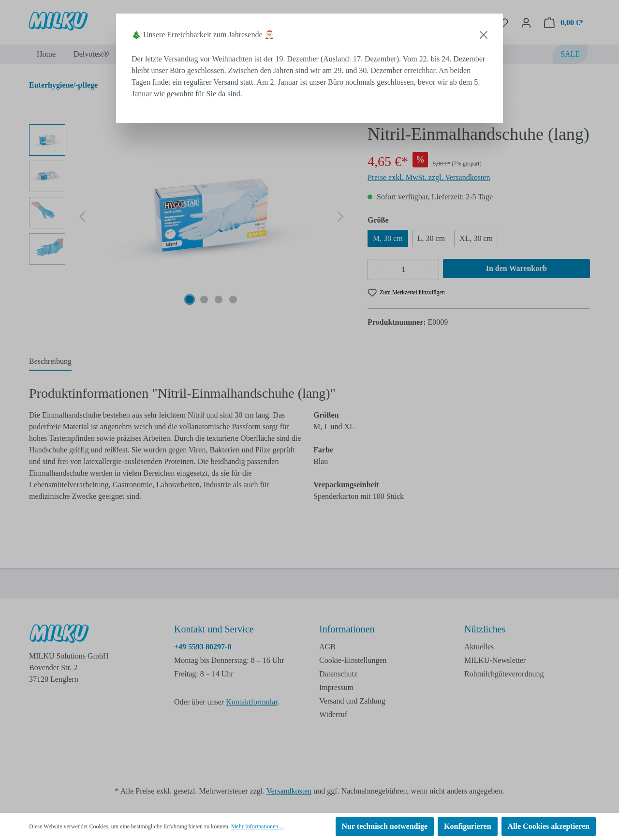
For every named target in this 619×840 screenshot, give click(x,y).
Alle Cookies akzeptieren (549, 826)
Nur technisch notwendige (385, 826)
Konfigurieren (467, 826)
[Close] (484, 35)
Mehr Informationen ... (258, 826)
